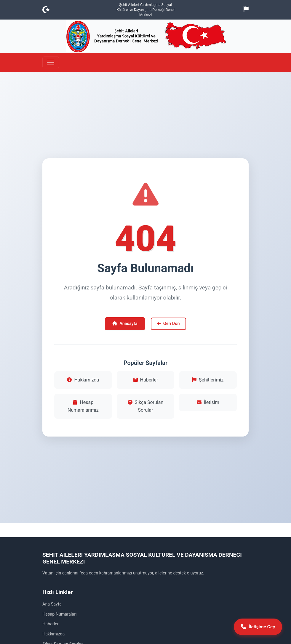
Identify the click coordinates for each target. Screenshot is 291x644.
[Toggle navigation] (51, 62)
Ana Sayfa (52, 604)
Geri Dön (168, 324)
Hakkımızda (83, 380)
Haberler (146, 380)
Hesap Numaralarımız (83, 406)
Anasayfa (125, 324)
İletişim (208, 402)
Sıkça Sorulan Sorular (146, 406)
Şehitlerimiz (208, 380)
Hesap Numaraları (60, 614)
